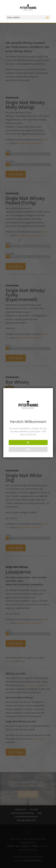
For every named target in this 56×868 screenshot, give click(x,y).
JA (28, 442)
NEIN (28, 449)
